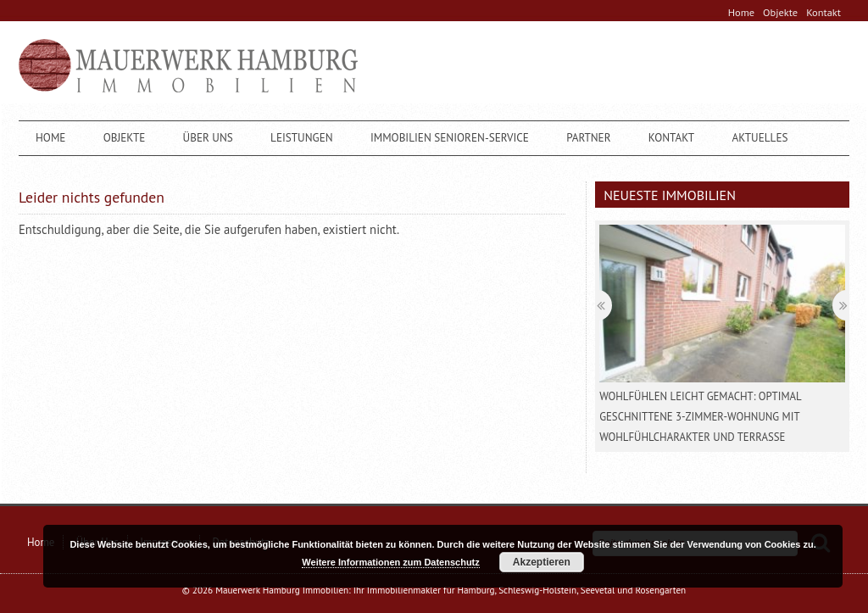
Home (741, 12)
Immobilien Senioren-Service (450, 138)
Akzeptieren (542, 562)
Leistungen (302, 138)
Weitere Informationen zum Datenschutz (390, 562)
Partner (588, 138)
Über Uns (208, 138)
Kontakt (823, 12)
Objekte (780, 12)
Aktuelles (759, 138)
